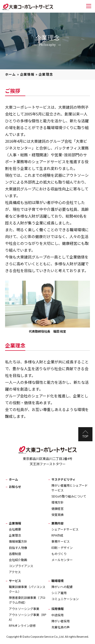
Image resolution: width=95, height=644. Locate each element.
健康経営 (58, 508)
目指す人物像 (18, 548)
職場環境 (58, 581)
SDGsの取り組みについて (69, 496)
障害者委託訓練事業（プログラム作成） (27, 600)
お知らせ (15, 487)
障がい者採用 (61, 621)
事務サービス (61, 541)
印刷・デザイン (62, 548)
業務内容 (58, 523)
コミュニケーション (65, 599)
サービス (15, 581)
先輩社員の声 (61, 627)
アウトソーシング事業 (24, 609)
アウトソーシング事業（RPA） (28, 617)
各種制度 (15, 554)
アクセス (15, 572)
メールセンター (62, 560)
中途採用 (58, 615)
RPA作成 (57, 535)
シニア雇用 (59, 593)
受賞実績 (58, 515)
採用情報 (58, 609)
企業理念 (15, 535)
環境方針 (58, 502)
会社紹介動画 (18, 560)
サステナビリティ (63, 479)
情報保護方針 (18, 541)
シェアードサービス (65, 529)
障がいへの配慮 (62, 587)
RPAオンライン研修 (22, 625)
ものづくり (59, 554)
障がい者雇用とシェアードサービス (70, 488)
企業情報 (27, 74)
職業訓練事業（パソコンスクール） (27, 589)
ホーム (11, 74)
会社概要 (15, 529)
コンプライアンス (21, 566)
